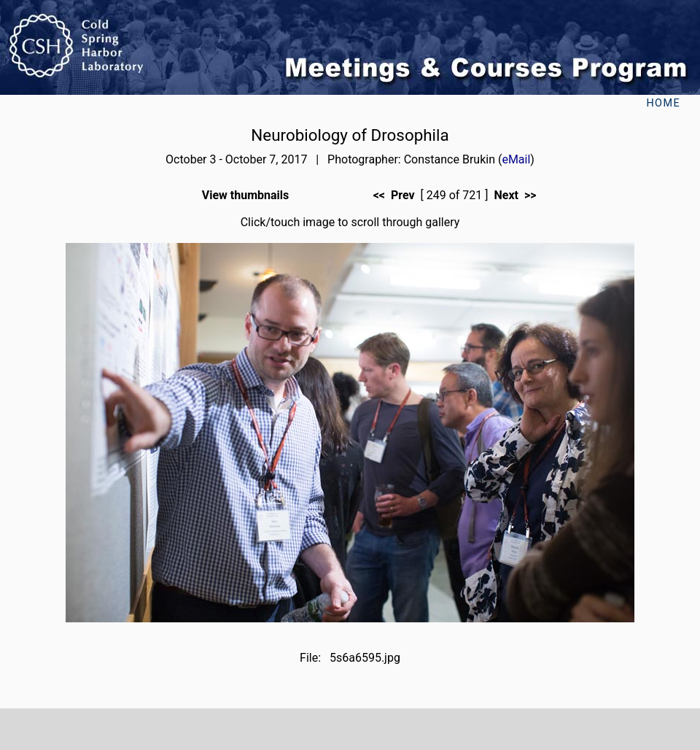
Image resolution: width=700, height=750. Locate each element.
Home (663, 103)
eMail (516, 159)
